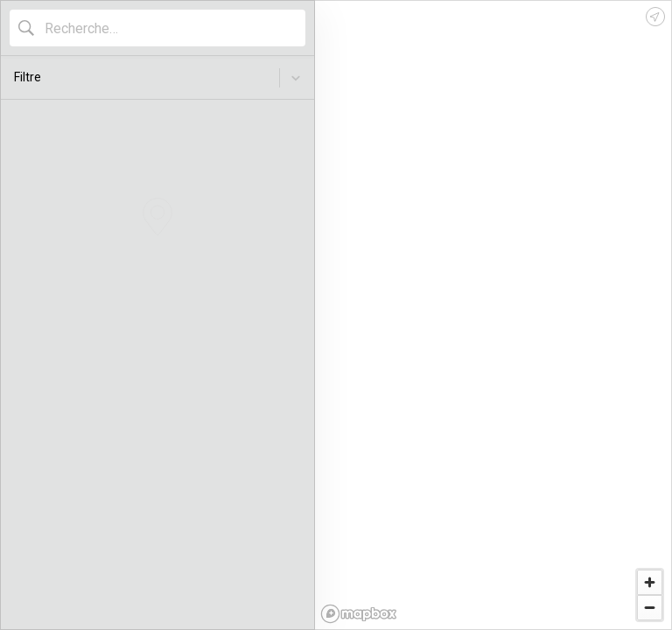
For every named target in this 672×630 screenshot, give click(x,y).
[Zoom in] (650, 582)
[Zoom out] (650, 608)
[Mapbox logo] (359, 614)
